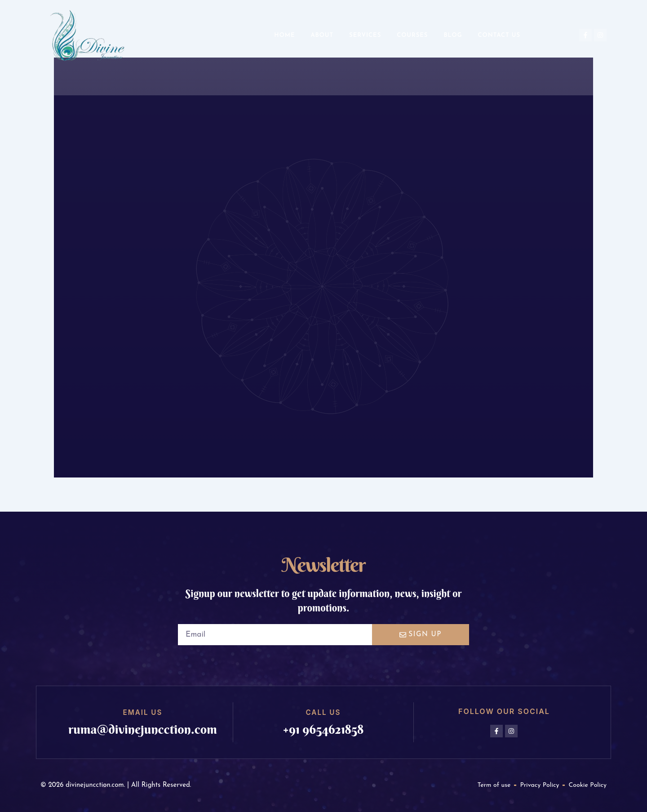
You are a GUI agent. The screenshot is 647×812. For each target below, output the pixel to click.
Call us (323, 712)
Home (284, 35)
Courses (412, 35)
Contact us (499, 35)
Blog (453, 35)
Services (365, 35)
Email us (143, 712)
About (322, 35)
